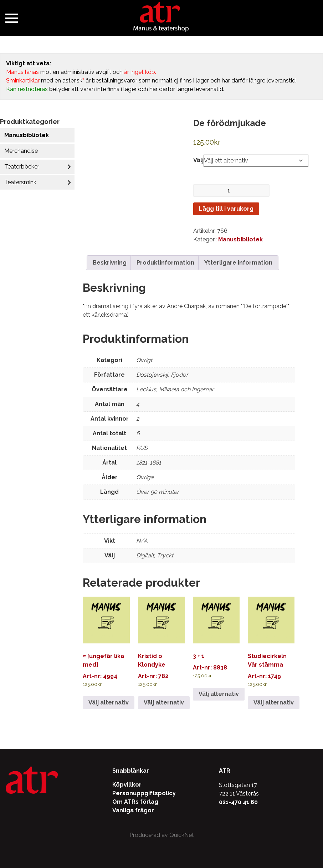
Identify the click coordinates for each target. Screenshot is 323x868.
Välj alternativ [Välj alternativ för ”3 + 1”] (219, 694)
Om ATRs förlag (135, 802)
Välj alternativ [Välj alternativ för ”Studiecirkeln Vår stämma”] (274, 703)
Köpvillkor (127, 785)
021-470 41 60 (238, 802)
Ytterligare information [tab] (238, 263)
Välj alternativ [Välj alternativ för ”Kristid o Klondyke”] (164, 703)
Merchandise (21, 151)
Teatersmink (20, 182)
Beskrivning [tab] (110, 263)
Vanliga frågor (133, 810)
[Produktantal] (231, 190)
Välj (198, 160)
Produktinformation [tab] (165, 263)
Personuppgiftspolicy (144, 793)
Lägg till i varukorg (226, 209)
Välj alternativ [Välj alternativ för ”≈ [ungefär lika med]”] (109, 703)
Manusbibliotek (27, 135)
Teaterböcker (22, 167)
